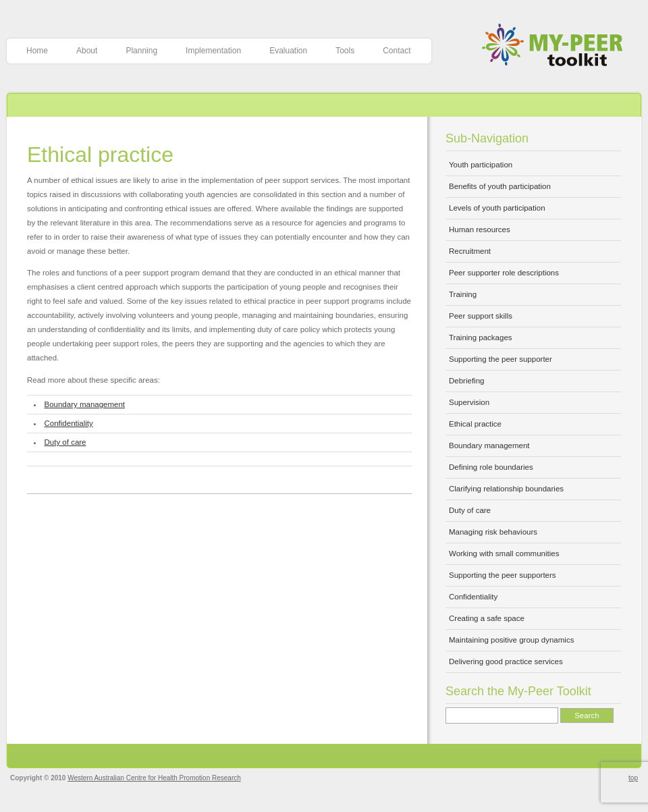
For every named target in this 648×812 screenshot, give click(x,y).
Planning (141, 51)
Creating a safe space (487, 618)
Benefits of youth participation (500, 186)
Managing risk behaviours (493, 532)
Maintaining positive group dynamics (511, 640)
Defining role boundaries (491, 467)
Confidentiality (69, 423)
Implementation (213, 51)
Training (463, 294)
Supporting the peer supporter (501, 359)
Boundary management (85, 404)
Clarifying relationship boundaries (506, 489)
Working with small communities (504, 553)
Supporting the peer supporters (503, 575)
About (87, 51)
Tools (345, 51)
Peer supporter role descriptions (504, 273)
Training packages (481, 337)
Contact (397, 51)
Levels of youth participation (497, 208)
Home (37, 51)
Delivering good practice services (506, 661)
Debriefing (466, 381)
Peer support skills (481, 316)
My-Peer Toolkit (557, 46)
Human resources (480, 229)
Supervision (469, 402)
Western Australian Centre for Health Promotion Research (154, 778)
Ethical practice (100, 155)
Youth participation (481, 165)
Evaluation (288, 51)
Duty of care (65, 442)
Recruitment (470, 251)
